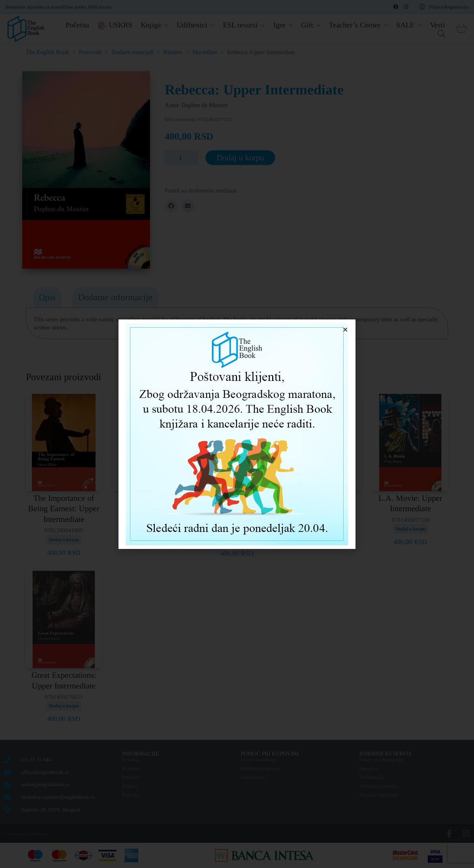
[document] (237, 434)
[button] (345, 330)
